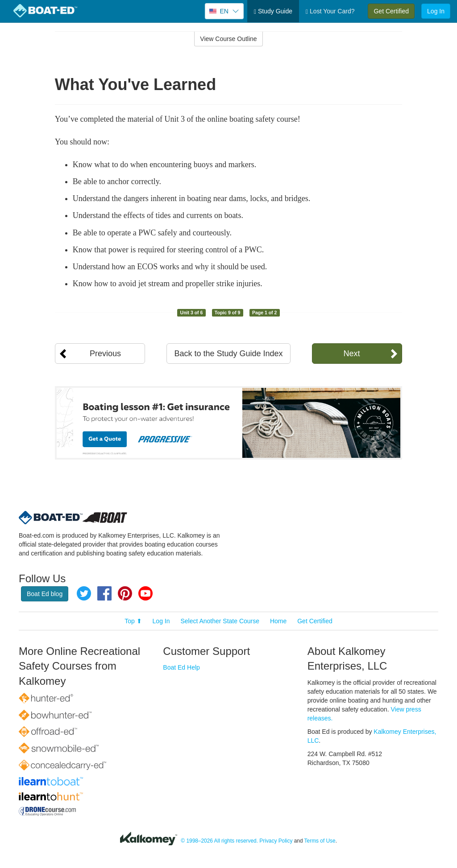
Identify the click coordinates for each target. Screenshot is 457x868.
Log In (436, 11)
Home (278, 621)
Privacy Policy (276, 841)
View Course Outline (228, 39)
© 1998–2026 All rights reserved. (219, 841)
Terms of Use (320, 841)
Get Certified (391, 11)
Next (351, 354)
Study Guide (273, 11)
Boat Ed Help (181, 667)
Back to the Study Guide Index (228, 354)
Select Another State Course (220, 621)
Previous (105, 354)
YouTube (145, 593)
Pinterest (125, 593)
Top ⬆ (133, 621)
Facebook (104, 593)
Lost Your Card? (330, 11)
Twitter (84, 593)
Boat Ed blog (45, 594)
